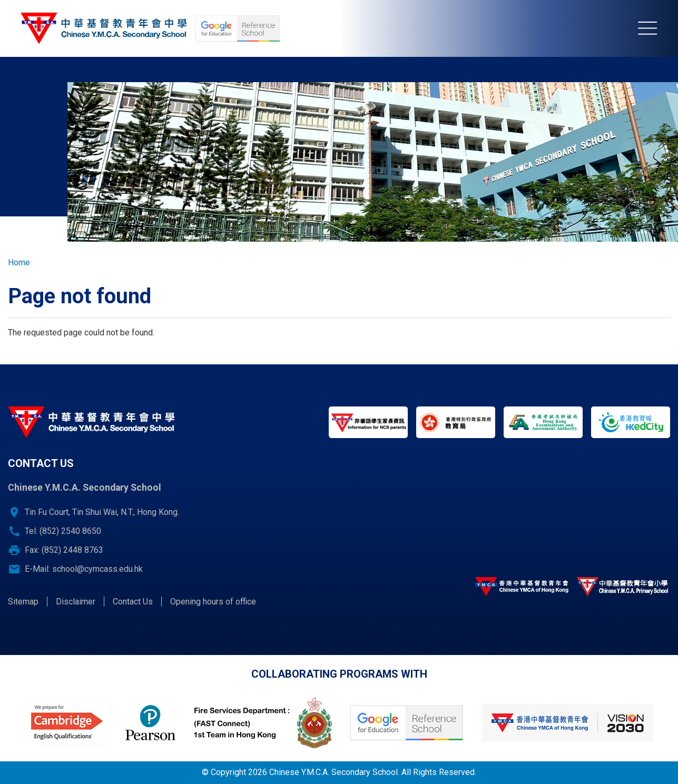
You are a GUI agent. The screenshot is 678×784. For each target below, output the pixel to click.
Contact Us (133, 602)
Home (19, 262)
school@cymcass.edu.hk (97, 569)
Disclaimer (76, 602)
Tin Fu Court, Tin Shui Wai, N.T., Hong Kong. (102, 512)
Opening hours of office (213, 602)
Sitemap (23, 602)
